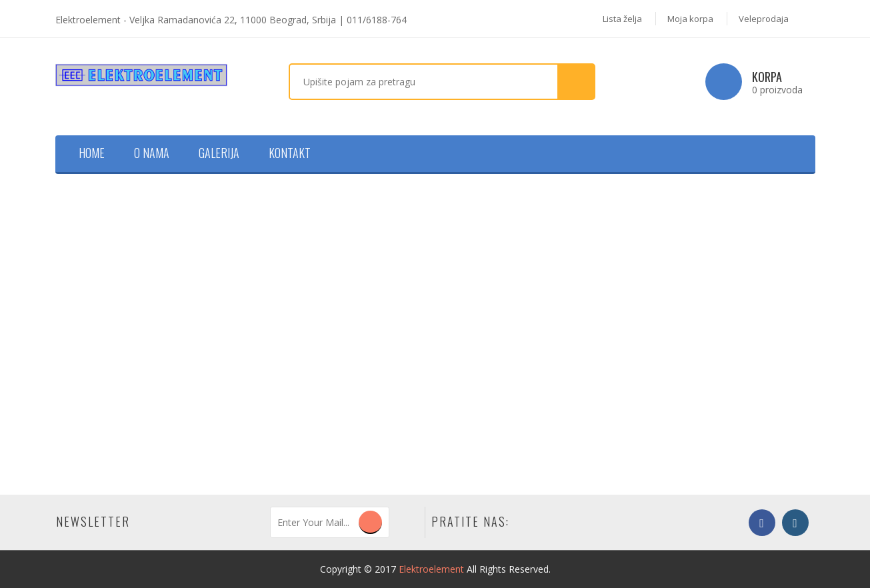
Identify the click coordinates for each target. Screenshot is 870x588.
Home (92, 153)
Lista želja (622, 19)
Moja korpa (690, 19)
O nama (152, 153)
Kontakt (290, 153)
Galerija (219, 153)
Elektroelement (431, 569)
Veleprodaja (764, 19)
